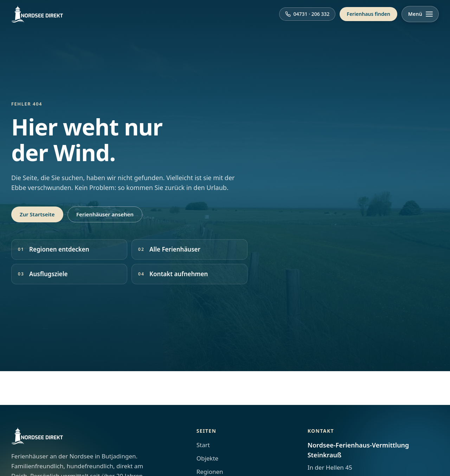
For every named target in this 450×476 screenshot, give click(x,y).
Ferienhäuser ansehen (105, 214)
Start (203, 445)
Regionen (210, 472)
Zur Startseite (37, 214)
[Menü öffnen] (420, 14)
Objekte (208, 458)
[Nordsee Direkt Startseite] (37, 14)
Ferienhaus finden (368, 14)
